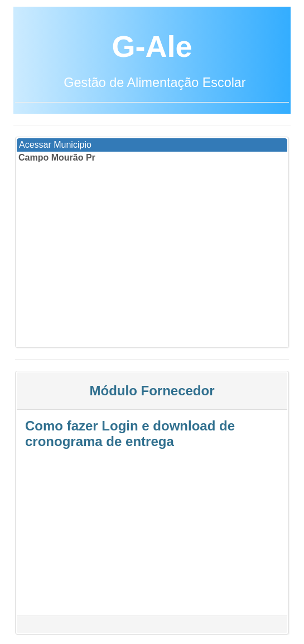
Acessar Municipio (55, 145)
